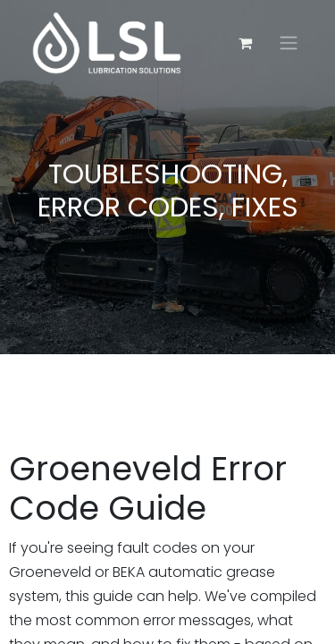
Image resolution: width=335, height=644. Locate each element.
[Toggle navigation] (289, 43)
